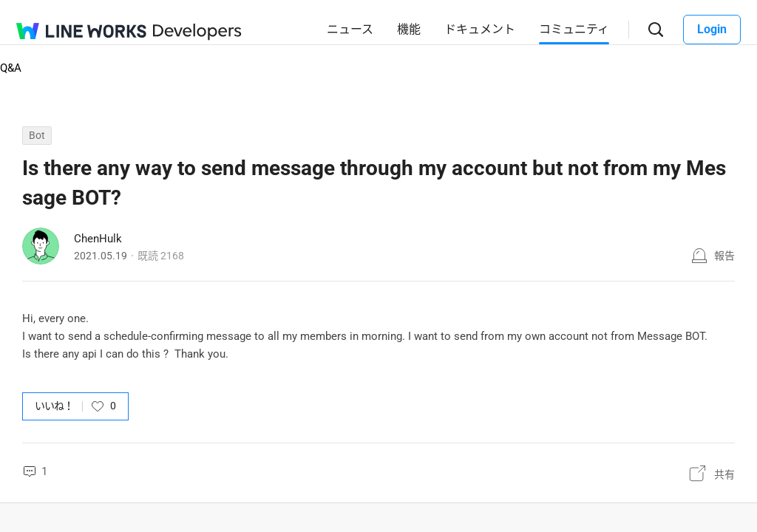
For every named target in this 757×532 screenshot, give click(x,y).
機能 (409, 29)
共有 (724, 474)
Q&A (11, 68)
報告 (724, 256)
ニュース (350, 29)
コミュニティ (574, 29)
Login (712, 29)
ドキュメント (480, 29)
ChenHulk (98, 239)
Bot (37, 135)
